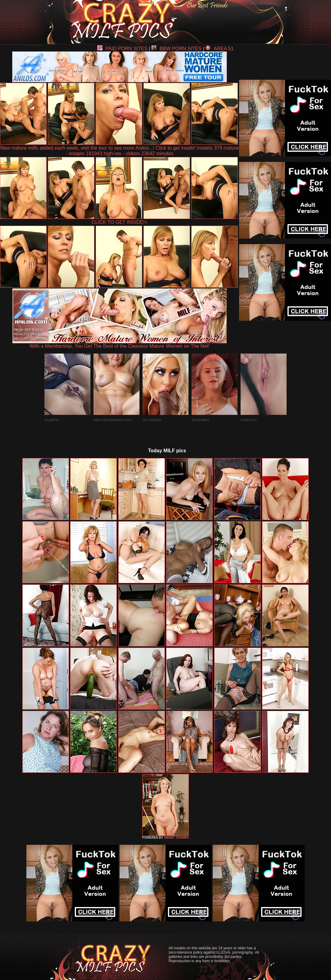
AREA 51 (220, 49)
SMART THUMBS (176, 838)
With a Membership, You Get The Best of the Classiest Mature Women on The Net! (120, 344)
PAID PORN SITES (123, 49)
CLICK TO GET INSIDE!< (120, 222)
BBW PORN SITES (177, 49)
